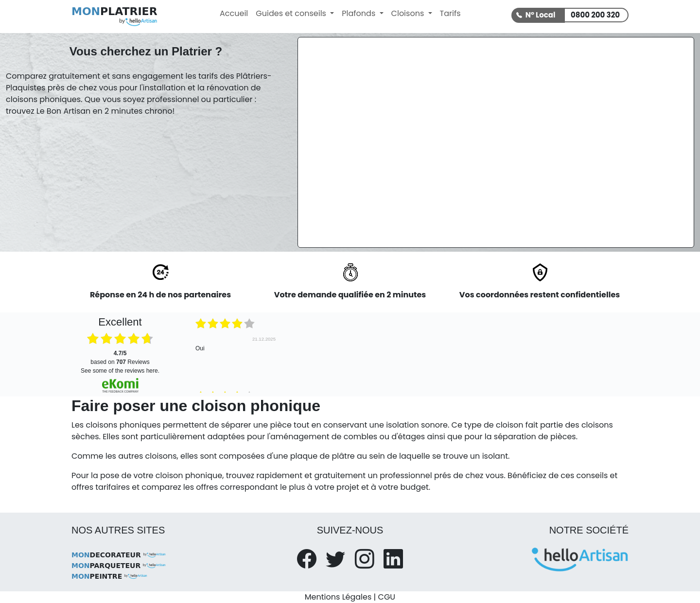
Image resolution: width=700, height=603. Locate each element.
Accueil (234, 13)
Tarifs (450, 13)
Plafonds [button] (359, 13)
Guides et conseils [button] (292, 13)
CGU (387, 597)
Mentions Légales (338, 597)
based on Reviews (120, 358)
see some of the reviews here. (120, 371)
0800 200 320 (595, 15)
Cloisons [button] (409, 13)
